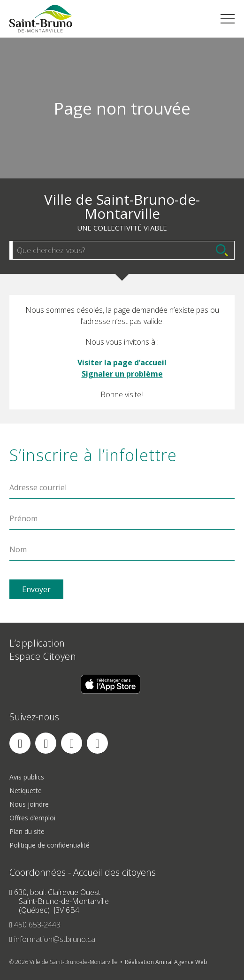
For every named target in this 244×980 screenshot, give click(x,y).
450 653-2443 (37, 925)
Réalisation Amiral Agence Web (166, 962)
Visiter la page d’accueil (122, 363)
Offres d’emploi (32, 818)
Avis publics (27, 777)
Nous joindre (29, 804)
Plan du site (27, 831)
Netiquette (26, 791)
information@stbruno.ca (55, 939)
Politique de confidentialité (50, 845)
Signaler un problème (122, 374)
